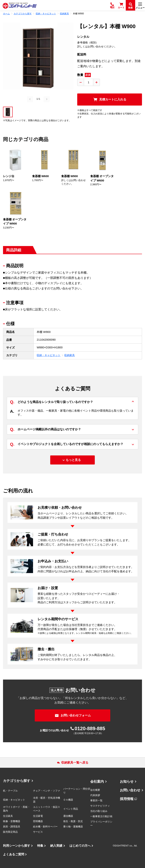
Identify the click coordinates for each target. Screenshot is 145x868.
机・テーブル (10, 791)
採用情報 (127, 799)
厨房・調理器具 (12, 827)
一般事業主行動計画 (101, 816)
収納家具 (69, 355)
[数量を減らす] (81, 82)
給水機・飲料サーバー (45, 827)
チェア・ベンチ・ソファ (47, 791)
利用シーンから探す (17, 846)
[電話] (112, 5)
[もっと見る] (72, 460)
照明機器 (38, 821)
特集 (40, 846)
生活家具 (8, 816)
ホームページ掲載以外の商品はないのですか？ (46, 429)
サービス (38, 832)
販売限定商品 (10, 832)
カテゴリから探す (17, 781)
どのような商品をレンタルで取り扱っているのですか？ (52, 402)
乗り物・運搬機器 (73, 827)
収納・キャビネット (49, 355)
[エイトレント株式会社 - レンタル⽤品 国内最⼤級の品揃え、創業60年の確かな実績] (20, 5)
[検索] (130, 5)
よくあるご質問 (14, 854)
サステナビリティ (100, 806)
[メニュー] (140, 5)
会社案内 (97, 782)
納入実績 (56, 846)
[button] (8, 112)
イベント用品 (71, 809)
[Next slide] (47, 99)
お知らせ (127, 782)
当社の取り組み (99, 811)
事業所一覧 (96, 800)
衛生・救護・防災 (73, 821)
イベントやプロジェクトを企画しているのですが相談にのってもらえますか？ (67, 444)
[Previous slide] (30, 99)
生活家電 (38, 816)
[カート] (121, 5)
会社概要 (95, 790)
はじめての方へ (80, 846)
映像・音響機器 (12, 821)
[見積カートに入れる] (110, 100)
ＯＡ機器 (68, 800)
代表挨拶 (95, 795)
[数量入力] (89, 82)
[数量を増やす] (96, 82)
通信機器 (68, 816)
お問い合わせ (130, 790)
